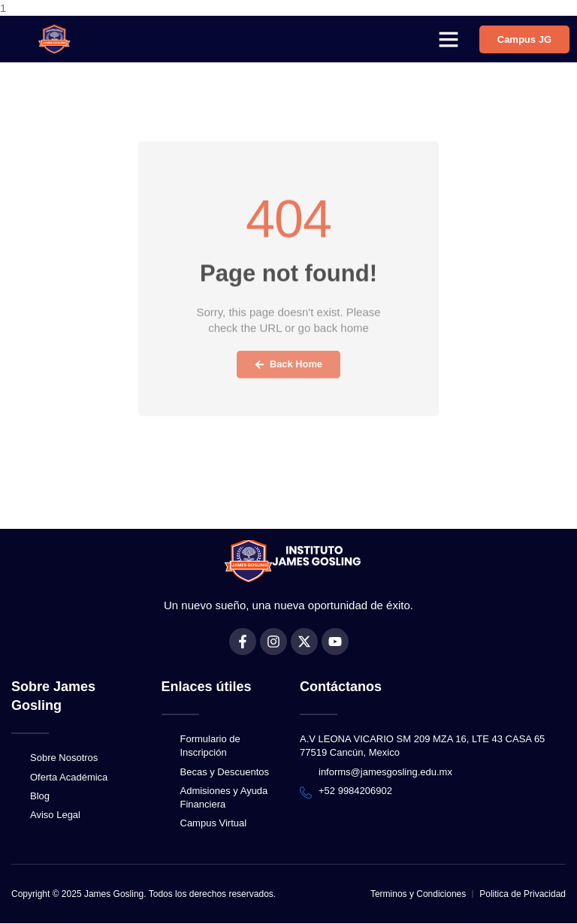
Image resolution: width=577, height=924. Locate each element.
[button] (449, 39)
